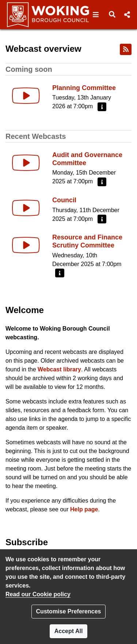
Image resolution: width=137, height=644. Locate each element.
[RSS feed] (126, 49)
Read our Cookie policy (38, 594)
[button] (96, 15)
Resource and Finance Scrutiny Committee (87, 241)
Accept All (69, 631)
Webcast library (59, 369)
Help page (84, 509)
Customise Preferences (69, 611)
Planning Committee (84, 88)
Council (64, 200)
